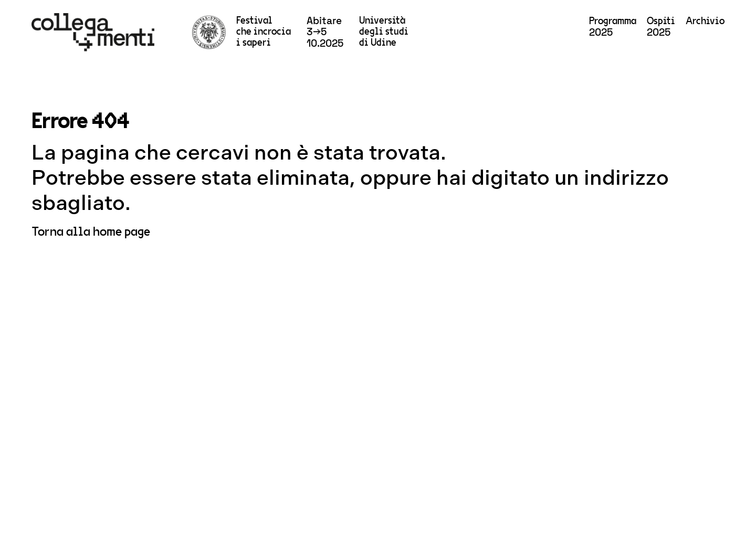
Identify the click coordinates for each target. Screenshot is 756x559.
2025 (613, 28)
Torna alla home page (91, 232)
